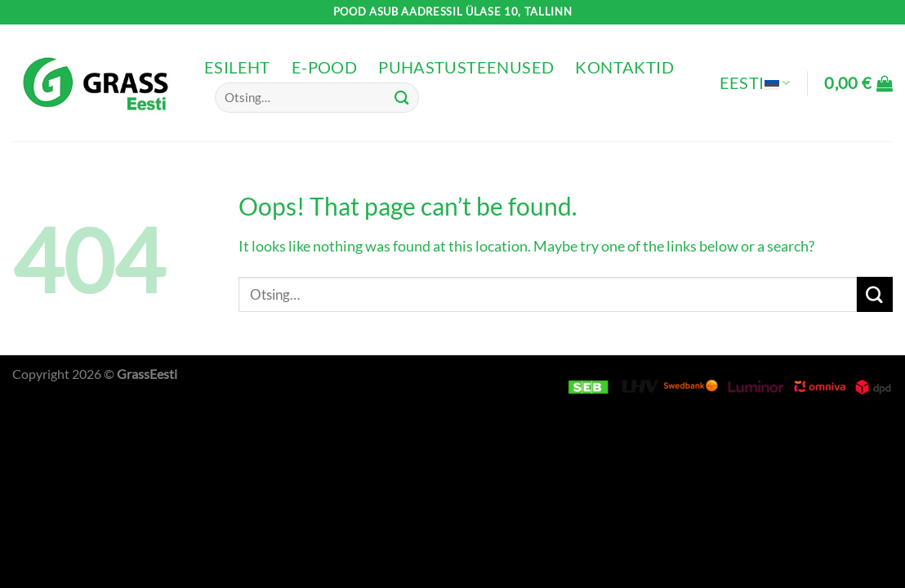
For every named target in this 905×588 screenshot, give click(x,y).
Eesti (755, 83)
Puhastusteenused (466, 67)
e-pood (324, 67)
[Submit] (402, 98)
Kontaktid (624, 67)
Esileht (237, 67)
